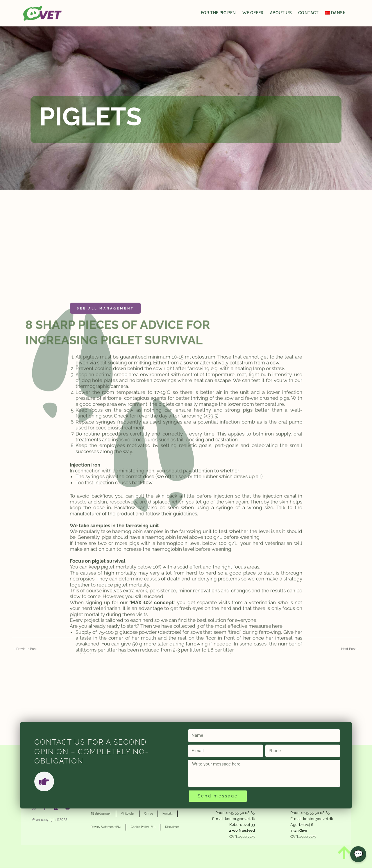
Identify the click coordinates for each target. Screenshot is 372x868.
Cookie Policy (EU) (147, 827)
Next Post (350, 649)
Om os (155, 814)
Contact (308, 13)
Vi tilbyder (132, 814)
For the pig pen (218, 13)
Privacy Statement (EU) (107, 827)
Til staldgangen (102, 814)
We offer (253, 13)
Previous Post (25, 649)
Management (118, 611)
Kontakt (177, 814)
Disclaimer (179, 827)
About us (281, 13)
